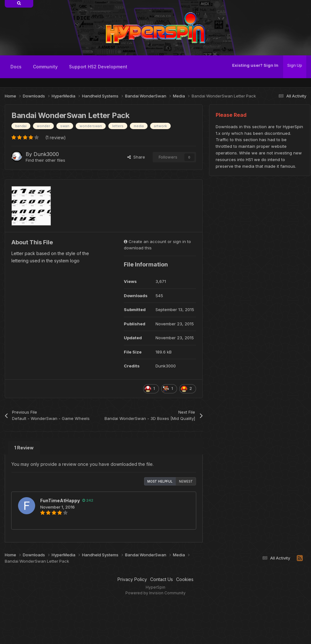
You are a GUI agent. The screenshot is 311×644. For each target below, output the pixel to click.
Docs (16, 67)
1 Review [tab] (24, 448)
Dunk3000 (46, 154)
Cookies (185, 579)
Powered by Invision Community (155, 593)
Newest (186, 481)
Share (136, 157)
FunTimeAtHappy (60, 500)
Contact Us (162, 579)
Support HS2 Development (98, 67)
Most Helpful (160, 481)
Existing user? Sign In (255, 65)
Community (45, 67)
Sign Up (295, 65)
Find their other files (45, 160)
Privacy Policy (132, 579)
